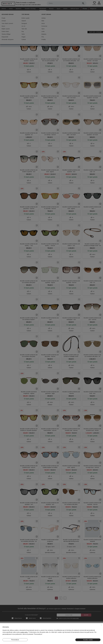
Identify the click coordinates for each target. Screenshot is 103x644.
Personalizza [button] (15, 640)
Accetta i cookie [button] (88, 640)
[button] (101, 625)
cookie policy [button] (24, 632)
